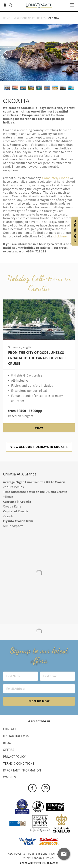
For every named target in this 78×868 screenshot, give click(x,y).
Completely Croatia (56, 178)
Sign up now (39, 701)
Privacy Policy (14, 757)
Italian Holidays (16, 736)
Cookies (9, 777)
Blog (7, 743)
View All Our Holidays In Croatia (39, 447)
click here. (61, 236)
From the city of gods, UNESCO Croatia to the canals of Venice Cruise (37, 358)
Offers (9, 750)
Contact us (12, 729)
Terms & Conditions (19, 763)
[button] (6, 53)
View (39, 428)
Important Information (22, 770)
